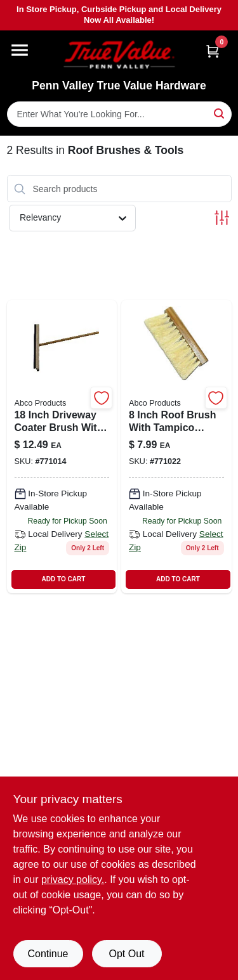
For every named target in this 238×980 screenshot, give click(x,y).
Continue (48, 954)
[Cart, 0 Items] (213, 51)
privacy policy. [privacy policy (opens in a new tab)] (73, 880)
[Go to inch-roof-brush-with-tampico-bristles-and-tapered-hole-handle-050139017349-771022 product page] (176, 447)
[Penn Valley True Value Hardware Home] (119, 55)
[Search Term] (119, 114)
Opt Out (126, 954)
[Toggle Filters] (222, 218)
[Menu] (20, 50)
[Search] (220, 113)
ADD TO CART (64, 579)
